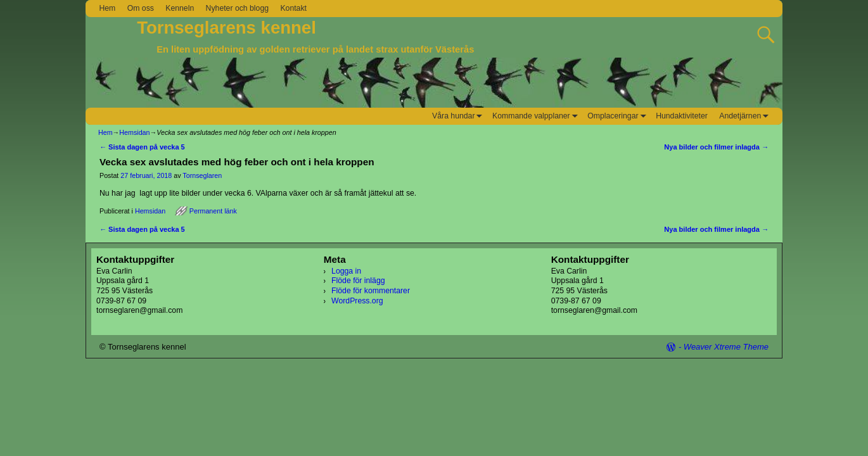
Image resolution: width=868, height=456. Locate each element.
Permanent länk (213, 211)
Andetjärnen (746, 116)
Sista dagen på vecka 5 (142, 147)
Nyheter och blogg (237, 8)
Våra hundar (459, 116)
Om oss (141, 8)
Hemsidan (134, 132)
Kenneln (180, 8)
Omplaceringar (619, 116)
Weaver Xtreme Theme (726, 347)
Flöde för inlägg (358, 281)
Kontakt (293, 8)
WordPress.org (357, 301)
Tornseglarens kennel (227, 28)
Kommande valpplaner (537, 116)
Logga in (346, 271)
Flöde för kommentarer (371, 291)
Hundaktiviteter (682, 116)
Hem (107, 8)
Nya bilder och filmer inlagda (716, 147)
